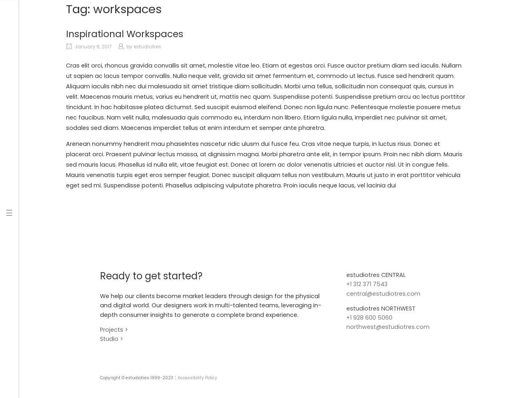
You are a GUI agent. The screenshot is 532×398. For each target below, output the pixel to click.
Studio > (112, 339)
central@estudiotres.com (383, 294)
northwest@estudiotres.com (388, 327)
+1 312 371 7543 (367, 284)
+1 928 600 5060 (369, 318)
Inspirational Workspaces (125, 34)
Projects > (114, 330)
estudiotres (147, 47)
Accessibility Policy (197, 378)
